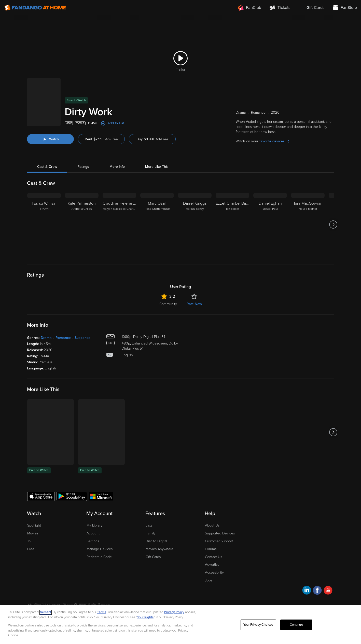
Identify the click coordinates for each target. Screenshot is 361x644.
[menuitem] (311, 8)
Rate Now (194, 304)
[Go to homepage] (35, 8)
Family (151, 533)
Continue (296, 625)
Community (168, 304)
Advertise (212, 565)
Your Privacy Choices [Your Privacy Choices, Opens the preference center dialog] (258, 625)
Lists (149, 525)
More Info (117, 167)
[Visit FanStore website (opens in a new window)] (345, 8)
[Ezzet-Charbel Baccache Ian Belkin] (232, 224)
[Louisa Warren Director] (44, 224)
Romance (63, 338)
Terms (102, 612)
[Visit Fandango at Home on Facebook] (317, 591)
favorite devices (274, 141)
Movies (33, 533)
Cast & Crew (47, 167)
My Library (94, 525)
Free (31, 549)
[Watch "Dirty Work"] (50, 139)
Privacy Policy (174, 612)
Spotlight (34, 525)
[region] (180, 624)
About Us (212, 525)
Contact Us (213, 557)
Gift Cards (153, 557)
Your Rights (145, 617)
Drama (46, 338)
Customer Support (219, 541)
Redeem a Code (99, 557)
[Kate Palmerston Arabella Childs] (82, 224)
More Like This (157, 167)
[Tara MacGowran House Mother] (308, 224)
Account (93, 533)
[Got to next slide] (333, 224)
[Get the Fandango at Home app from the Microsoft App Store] (101, 496)
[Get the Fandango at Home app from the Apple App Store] (41, 496)
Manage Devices (100, 549)
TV (29, 541)
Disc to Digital (156, 541)
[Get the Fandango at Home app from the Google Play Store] (72, 496)
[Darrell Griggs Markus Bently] (195, 224)
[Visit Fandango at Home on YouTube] (328, 591)
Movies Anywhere (159, 549)
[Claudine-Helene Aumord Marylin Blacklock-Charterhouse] (119, 224)
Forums (211, 549)
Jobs (209, 580)
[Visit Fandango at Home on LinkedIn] (307, 591)
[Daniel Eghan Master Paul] (270, 224)
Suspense (82, 338)
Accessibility (214, 572)
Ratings (83, 167)
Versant (46, 612)
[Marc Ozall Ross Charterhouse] (157, 224)
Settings (93, 541)
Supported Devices (220, 533)
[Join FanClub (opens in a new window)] (249, 8)
